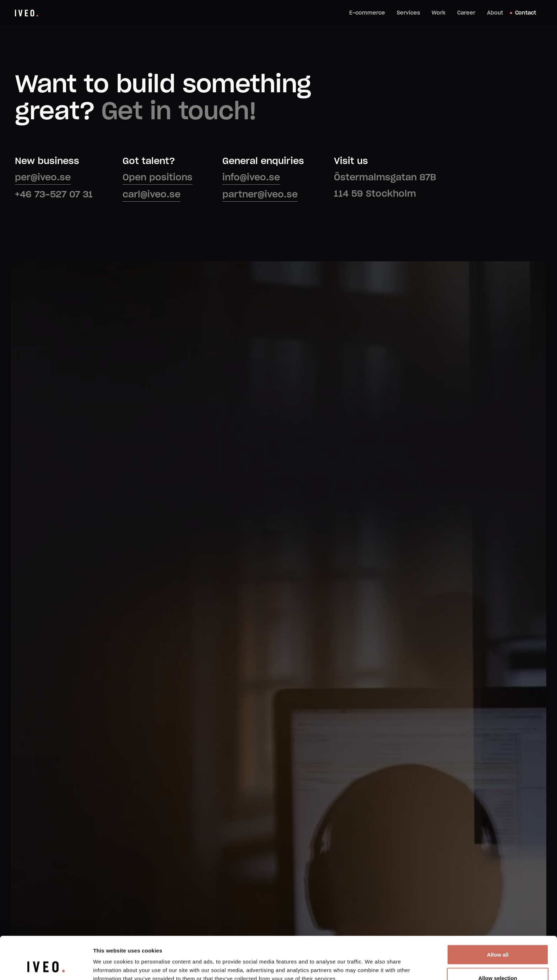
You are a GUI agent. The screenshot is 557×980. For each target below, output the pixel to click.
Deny (498, 961)
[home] (26, 13)
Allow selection (497, 938)
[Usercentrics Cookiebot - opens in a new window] (46, 966)
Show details (373, 962)
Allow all (498, 914)
